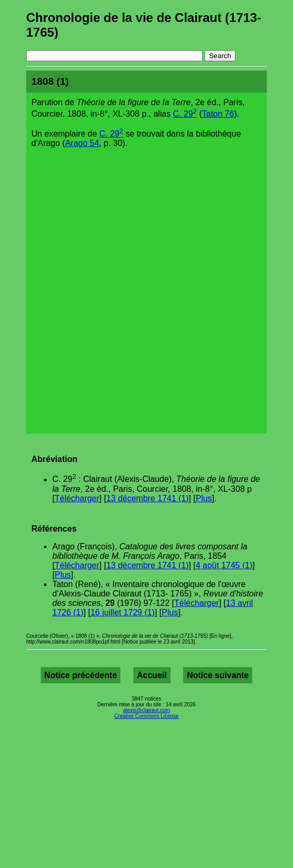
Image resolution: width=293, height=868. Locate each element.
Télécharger (77, 498)
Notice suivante (218, 675)
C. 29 (185, 114)
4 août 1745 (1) (224, 565)
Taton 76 (218, 114)
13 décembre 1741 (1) (147, 498)
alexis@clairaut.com (146, 710)
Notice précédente (81, 675)
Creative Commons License (147, 716)
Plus (204, 498)
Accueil (152, 675)
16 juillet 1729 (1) (123, 612)
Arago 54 (82, 143)
